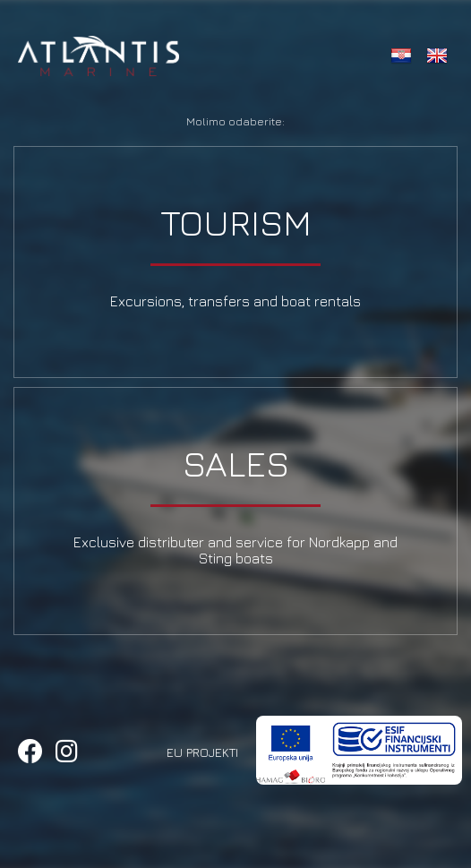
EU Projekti (202, 752)
